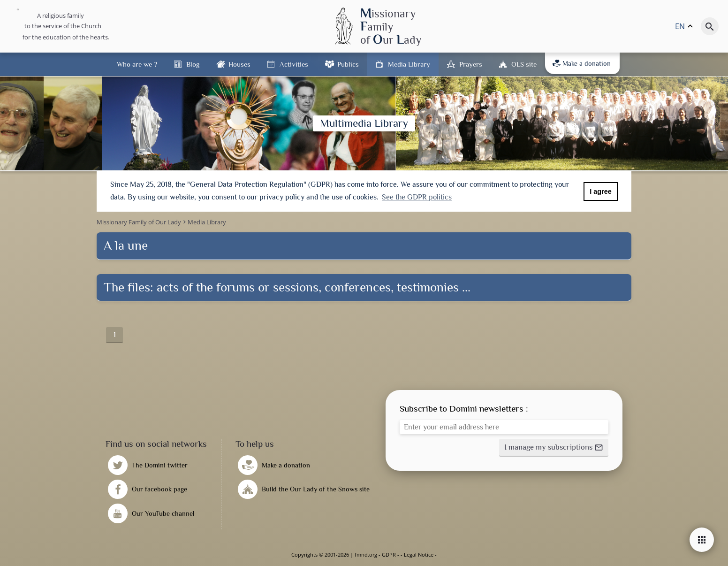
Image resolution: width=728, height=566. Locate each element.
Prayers (471, 64)
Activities (294, 64)
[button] (554, 448)
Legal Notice (419, 555)
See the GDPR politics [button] (417, 197)
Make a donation (582, 63)
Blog (193, 64)
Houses (239, 64)
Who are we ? (137, 64)
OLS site (524, 64)
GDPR (389, 555)
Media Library (409, 64)
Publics (348, 64)
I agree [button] (600, 191)
